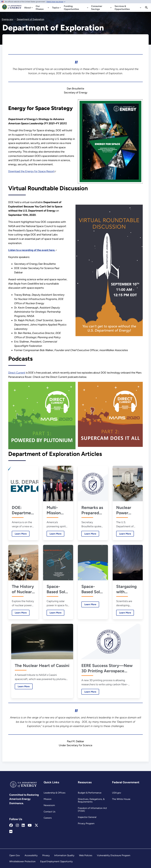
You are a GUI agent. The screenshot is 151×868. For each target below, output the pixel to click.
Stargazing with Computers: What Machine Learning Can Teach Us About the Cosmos (127, 589)
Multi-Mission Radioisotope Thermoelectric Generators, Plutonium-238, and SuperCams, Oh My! (58, 510)
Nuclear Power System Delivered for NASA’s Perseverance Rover (128, 510)
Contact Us (49, 812)
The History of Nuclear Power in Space (23, 589)
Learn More (19, 534)
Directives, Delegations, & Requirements (91, 800)
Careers (48, 818)
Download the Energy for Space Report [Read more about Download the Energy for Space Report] (32, 171)
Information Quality (64, 855)
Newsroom (49, 805)
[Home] (12, 8)
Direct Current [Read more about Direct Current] (17, 373)
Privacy (46, 855)
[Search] (146, 8)
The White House (121, 799)
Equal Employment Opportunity (56, 861)
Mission (48, 799)
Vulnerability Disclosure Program (114, 855)
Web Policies (86, 855)
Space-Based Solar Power (58, 589)
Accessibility (31, 855)
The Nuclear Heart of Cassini (42, 665)
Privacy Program (86, 823)
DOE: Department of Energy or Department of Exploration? (23, 510)
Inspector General (87, 817)
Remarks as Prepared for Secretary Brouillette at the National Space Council (92, 510)
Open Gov (15, 855)
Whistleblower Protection (22, 861)
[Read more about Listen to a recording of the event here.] (33, 250)
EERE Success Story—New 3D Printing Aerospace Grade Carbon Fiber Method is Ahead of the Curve (108, 668)
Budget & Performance (90, 793)
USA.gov (117, 793)
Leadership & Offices (54, 793)
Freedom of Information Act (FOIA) (92, 809)
